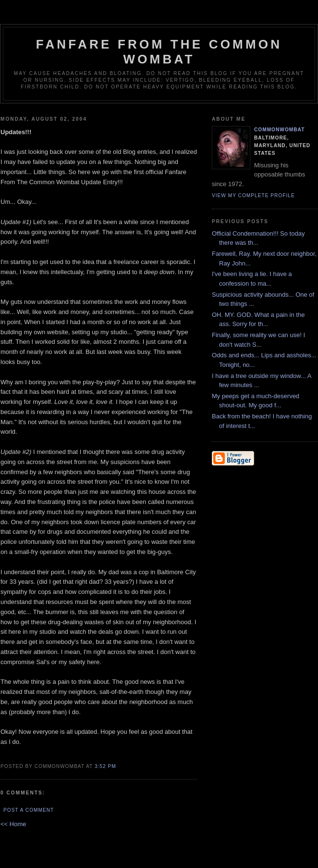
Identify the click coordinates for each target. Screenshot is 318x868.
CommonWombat (279, 130)
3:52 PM (105, 766)
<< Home (13, 824)
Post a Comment (29, 810)
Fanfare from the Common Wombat (159, 52)
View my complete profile (253, 195)
